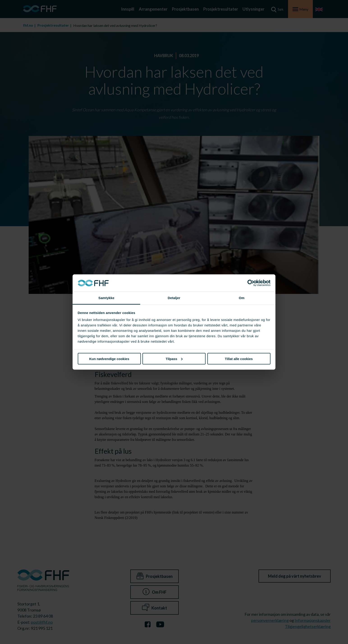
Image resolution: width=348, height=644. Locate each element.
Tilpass (174, 359)
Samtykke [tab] (106, 298)
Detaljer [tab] (174, 298)
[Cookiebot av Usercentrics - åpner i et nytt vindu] (251, 283)
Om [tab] (242, 298)
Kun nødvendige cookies (109, 359)
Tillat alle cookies (239, 359)
